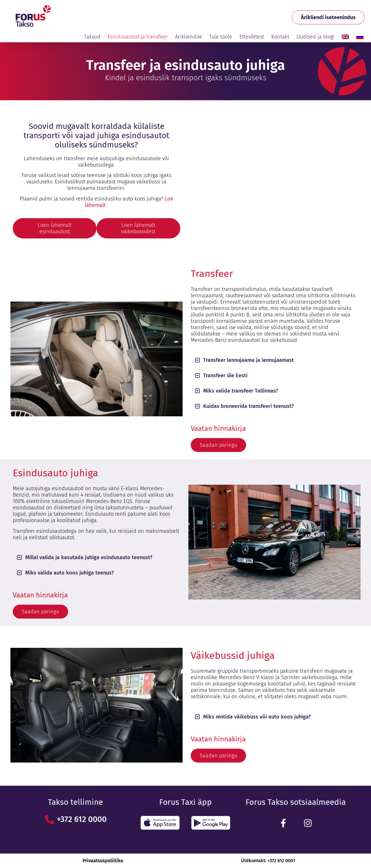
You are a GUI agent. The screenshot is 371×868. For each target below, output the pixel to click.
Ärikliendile (189, 37)
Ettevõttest (252, 37)
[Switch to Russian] (360, 37)
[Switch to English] (345, 37)
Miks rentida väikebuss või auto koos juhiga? (257, 717)
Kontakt (280, 37)
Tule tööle (221, 37)
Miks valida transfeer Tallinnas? (241, 391)
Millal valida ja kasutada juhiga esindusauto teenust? (89, 557)
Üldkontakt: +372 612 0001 (268, 861)
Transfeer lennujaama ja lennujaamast (249, 360)
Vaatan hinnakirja (218, 428)
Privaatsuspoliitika (103, 861)
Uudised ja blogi (315, 37)
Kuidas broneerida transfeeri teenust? (248, 406)
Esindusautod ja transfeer (138, 37)
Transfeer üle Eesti (225, 375)
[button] (274, 360)
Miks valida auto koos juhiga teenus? (69, 573)
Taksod (92, 37)
